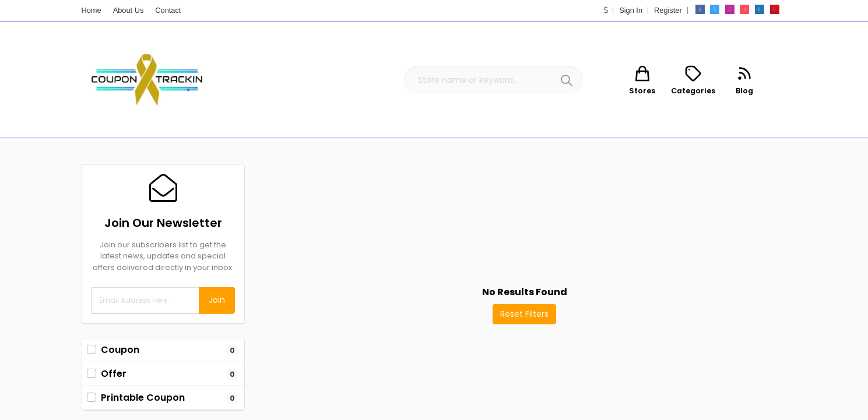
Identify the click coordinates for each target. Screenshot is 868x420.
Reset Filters (524, 314)
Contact (168, 10)
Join (217, 300)
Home (92, 10)
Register (668, 10)
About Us (129, 10)
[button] (607, 10)
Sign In (631, 10)
